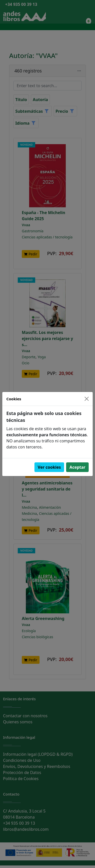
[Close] (87, 399)
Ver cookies (49, 467)
